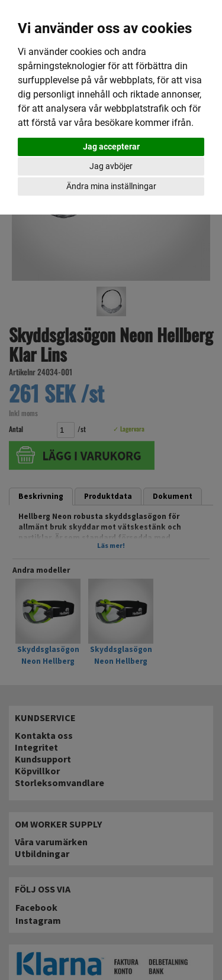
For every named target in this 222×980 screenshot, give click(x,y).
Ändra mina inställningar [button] (111, 186)
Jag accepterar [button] (111, 147)
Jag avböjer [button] (111, 166)
